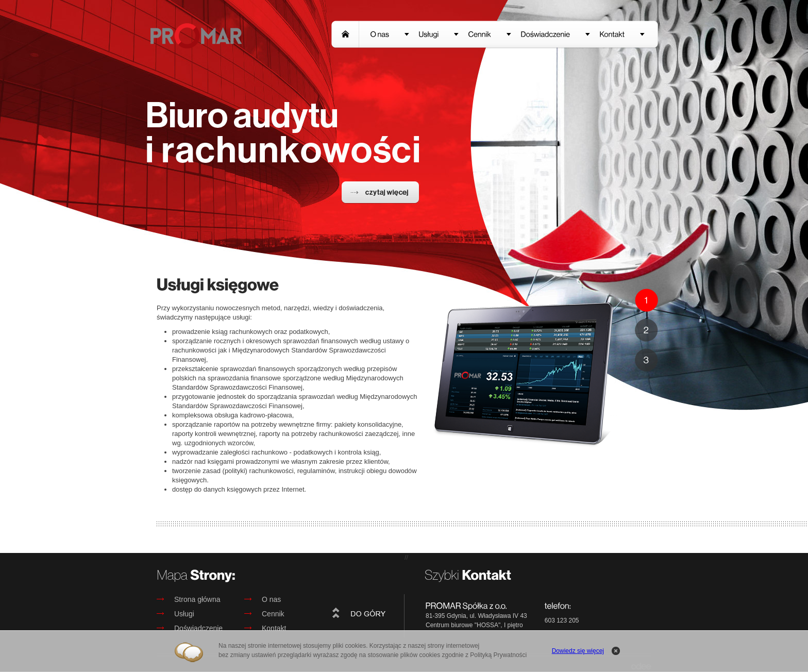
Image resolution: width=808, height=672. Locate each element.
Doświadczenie (190, 628)
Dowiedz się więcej (578, 651)
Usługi (175, 614)
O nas (263, 599)
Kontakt (265, 628)
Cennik (264, 614)
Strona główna (189, 599)
